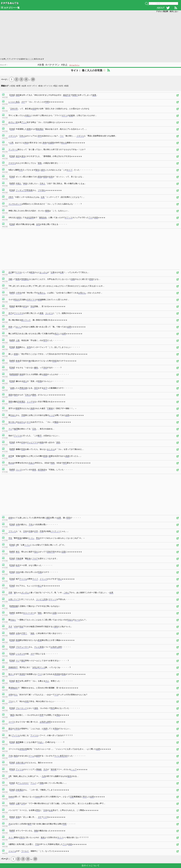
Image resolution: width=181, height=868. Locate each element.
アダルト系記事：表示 (167, 11)
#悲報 (13, 86)
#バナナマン (53, 65)
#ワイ (35, 86)
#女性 (61, 86)
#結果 (24, 86)
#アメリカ (48, 86)
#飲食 (40, 86)
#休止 (64, 65)
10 (33, 79)
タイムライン (74, 65)
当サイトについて (90, 866)
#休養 (41, 65)
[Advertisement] (85, 35)
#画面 (66, 86)
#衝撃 (18, 86)
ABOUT (161, 8)
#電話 (55, 86)
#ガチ (29, 86)
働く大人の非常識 (92, 70)
